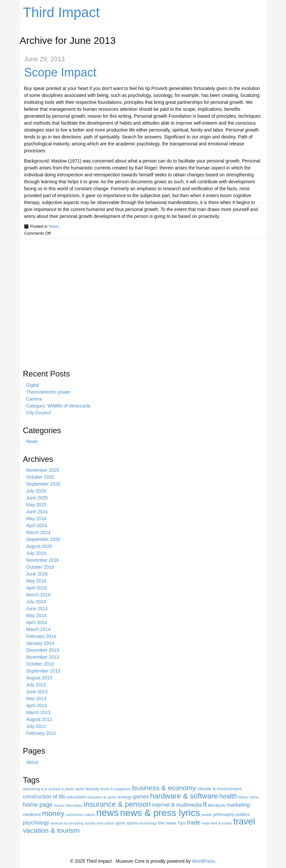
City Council (39, 413)
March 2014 (39, 629)
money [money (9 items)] (53, 813)
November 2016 (43, 560)
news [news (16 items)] (107, 812)
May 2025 (36, 505)
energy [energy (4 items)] (125, 797)
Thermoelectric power (49, 392)
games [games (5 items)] (141, 797)
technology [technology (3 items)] (148, 823)
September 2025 (43, 484)
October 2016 (40, 567)
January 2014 (40, 643)
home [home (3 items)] (254, 797)
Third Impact (61, 12)
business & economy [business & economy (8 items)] (164, 788)
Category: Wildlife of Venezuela (58, 406)
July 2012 (36, 726)
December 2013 (43, 650)
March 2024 (39, 532)
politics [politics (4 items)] (243, 814)
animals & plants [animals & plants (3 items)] (61, 789)
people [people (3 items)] (207, 815)
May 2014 (36, 615)
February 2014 (41, 636)
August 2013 (39, 678)
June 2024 (37, 512)
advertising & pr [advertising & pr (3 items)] (35, 789)
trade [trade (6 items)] (194, 823)
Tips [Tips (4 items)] (182, 823)
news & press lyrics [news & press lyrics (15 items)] (160, 813)
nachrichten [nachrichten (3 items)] (75, 815)
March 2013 (39, 712)
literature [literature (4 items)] (217, 805)
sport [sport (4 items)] (120, 823)
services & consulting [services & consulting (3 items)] (67, 823)
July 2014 (36, 602)
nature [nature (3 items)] (90, 815)
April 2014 (37, 622)
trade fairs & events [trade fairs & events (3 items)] (217, 823)
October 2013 (40, 664)
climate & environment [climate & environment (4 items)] (219, 789)
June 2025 (37, 498)
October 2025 (40, 477)
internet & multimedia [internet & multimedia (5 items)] (177, 805)
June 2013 (37, 692)
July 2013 (36, 685)
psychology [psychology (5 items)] (36, 823)
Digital (33, 385)
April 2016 (37, 588)
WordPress (203, 861)
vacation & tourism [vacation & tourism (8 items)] (52, 830)
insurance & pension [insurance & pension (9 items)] (117, 804)
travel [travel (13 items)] (244, 822)
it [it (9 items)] (205, 804)
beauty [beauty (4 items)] (92, 789)
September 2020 (43, 539)
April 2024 (37, 525)
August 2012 (39, 719)
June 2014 (37, 609)
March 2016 (39, 595)
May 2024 (36, 519)
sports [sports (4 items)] (132, 823)
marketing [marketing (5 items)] (238, 805)
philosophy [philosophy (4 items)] (224, 814)
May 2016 (36, 581)
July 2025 (36, 491)
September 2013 (43, 671)
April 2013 (37, 705)
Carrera (34, 399)
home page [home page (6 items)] (38, 805)
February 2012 (41, 733)
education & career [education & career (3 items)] (102, 797)
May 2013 (36, 699)
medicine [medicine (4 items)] (32, 814)
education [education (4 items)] (76, 797)
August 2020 (39, 546)
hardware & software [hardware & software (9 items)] (184, 796)
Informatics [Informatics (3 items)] (74, 805)
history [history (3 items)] (243, 797)
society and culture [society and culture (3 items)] (99, 823)
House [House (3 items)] (59, 805)
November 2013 (43, 657)
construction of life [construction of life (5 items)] (44, 797)
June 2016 (37, 574)
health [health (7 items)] (228, 796)
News (54, 226)
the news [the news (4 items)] (167, 823)
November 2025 (43, 470)
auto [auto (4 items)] (80, 789)
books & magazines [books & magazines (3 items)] (116, 789)
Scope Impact (60, 72)
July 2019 (36, 553)
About (32, 762)
